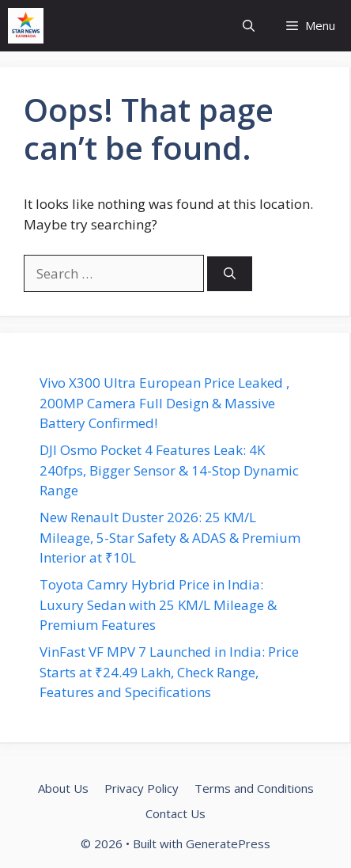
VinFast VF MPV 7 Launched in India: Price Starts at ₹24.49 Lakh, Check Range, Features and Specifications (169, 672)
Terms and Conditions (254, 788)
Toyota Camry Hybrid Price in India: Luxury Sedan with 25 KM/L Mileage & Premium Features (158, 605)
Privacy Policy (142, 788)
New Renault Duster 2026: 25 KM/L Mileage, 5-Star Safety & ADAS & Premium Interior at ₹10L (170, 537)
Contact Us (175, 813)
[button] (249, 26)
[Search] (230, 274)
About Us (63, 788)
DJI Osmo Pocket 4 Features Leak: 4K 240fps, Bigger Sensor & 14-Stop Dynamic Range (169, 470)
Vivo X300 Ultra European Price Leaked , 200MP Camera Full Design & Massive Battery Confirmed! (164, 403)
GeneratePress (228, 843)
